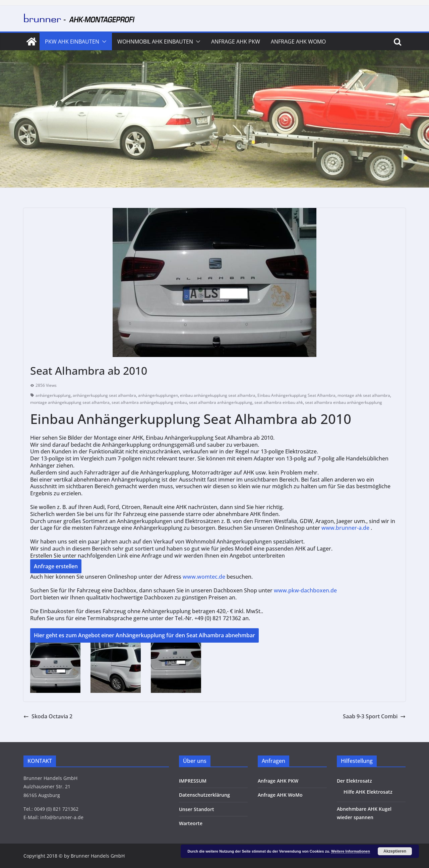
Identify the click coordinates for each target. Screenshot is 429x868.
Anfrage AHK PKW (236, 42)
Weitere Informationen (351, 851)
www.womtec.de (204, 577)
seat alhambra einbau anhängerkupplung (344, 402)
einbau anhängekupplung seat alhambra (218, 395)
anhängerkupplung (53, 395)
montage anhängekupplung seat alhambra (70, 402)
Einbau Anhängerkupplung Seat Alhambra (296, 395)
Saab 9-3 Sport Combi (374, 716)
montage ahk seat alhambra (364, 395)
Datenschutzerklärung (204, 795)
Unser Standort (197, 809)
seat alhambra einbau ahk (279, 402)
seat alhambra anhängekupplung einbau (149, 402)
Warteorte (191, 823)
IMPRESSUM (193, 781)
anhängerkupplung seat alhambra (104, 395)
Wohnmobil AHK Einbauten (155, 42)
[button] (103, 42)
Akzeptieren (395, 851)
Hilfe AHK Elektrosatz (368, 792)
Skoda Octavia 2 (48, 716)
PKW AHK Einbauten (72, 42)
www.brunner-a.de (345, 528)
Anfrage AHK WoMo (298, 42)
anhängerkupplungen (158, 395)
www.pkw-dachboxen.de (306, 590)
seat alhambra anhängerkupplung (221, 402)
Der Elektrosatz (354, 781)
